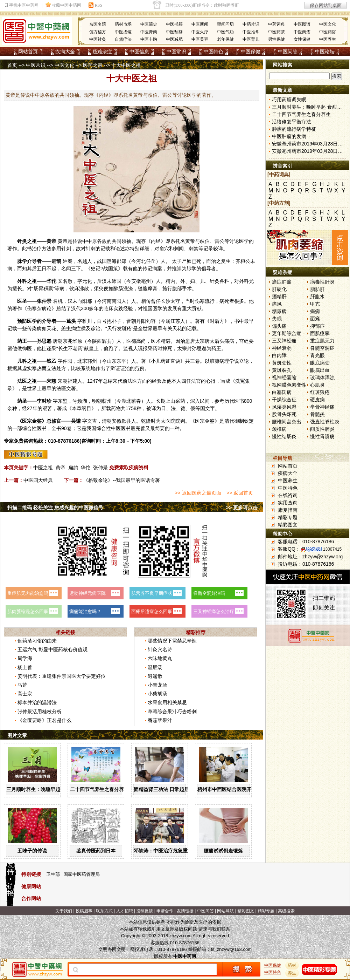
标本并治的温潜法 (37, 702)
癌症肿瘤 (282, 282)
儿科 (22, 361)
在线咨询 (288, 495)
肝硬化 (279, 289)
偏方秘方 (98, 32)
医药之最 (93, 65)
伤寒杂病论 (39, 308)
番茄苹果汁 (160, 720)
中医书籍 (174, 24)
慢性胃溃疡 (322, 436)
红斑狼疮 (320, 392)
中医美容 (200, 39)
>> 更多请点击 (242, 508)
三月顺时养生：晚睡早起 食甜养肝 (44, 789)
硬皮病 (317, 400)
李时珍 (44, 401)
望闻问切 (225, 24)
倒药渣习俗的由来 (37, 641)
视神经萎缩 (284, 377)
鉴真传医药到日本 (96, 851)
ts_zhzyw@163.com (231, 949)
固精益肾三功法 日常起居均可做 (169, 789)
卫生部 (53, 874)
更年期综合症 (287, 333)
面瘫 (315, 319)
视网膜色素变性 (289, 385)
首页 (12, 65)
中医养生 (328, 39)
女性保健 (302, 39)
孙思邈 (44, 341)
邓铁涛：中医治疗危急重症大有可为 (173, 851)
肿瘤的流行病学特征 (294, 129)
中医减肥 (174, 39)
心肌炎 (317, 385)
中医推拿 (251, 32)
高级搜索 (286, 911)
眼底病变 (320, 363)
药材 (292, 965)
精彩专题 (288, 517)
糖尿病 (279, 311)
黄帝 (51, 241)
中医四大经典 (38, 480)
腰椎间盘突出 (287, 422)
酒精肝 (279, 297)
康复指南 (288, 510)
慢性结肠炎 (284, 436)
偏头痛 (279, 326)
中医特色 (213, 52)
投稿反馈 (145, 911)
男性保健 (276, 39)
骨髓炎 (317, 414)
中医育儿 (251, 39)
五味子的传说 (32, 851)
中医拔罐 (123, 32)
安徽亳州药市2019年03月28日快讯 (310, 144)
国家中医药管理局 (82, 874)
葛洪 (71, 321)
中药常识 (251, 24)
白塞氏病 (282, 392)
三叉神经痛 (284, 341)
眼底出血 (320, 370)
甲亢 (315, 304)
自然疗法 (123, 39)
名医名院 (98, 24)
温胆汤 (155, 667)
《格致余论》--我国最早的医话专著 (122, 480)
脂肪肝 (317, 289)
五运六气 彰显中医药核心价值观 (52, 649)
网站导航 (225, 911)
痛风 (277, 304)
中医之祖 (43, 468)
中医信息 (139, 52)
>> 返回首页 (240, 493)
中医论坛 (325, 52)
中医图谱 (302, 24)
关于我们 (64, 911)
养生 (292, 973)
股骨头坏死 (284, 414)
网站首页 (28, 52)
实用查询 (288, 503)
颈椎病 (279, 429)
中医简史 (149, 24)
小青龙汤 (157, 685)
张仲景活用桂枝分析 (40, 712)
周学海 (25, 658)
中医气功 (225, 32)
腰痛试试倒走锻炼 (223, 851)
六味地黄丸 (160, 658)
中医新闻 (200, 24)
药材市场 (123, 24)
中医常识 (176, 52)
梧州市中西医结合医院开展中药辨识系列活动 (246, 789)
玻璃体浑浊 (322, 377)
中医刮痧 (174, 32)
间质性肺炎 (322, 429)
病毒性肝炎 (322, 282)
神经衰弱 (282, 348)
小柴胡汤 (157, 694)
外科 (22, 281)
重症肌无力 (322, 341)
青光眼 (317, 355)
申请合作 (165, 911)
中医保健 (251, 52)
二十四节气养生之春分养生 (99, 789)
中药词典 (276, 24)
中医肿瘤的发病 (289, 136)
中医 (116, 428)
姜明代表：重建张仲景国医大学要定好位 (62, 676)
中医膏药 (149, 32)
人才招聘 (125, 911)
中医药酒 (302, 32)
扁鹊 (56, 261)
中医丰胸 (149, 39)
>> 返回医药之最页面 (198, 493)
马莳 (22, 685)
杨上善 (25, 667)
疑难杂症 (102, 52)
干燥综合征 (284, 400)
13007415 (332, 549)
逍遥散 (155, 676)
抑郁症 (317, 326)
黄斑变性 (282, 363)
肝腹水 (317, 297)
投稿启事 (84, 911)
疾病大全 (65, 52)
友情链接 (185, 911)
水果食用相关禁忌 (167, 702)
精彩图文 (288, 525)
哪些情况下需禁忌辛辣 (172, 641)
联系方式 (104, 911)
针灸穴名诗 (160, 649)
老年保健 (225, 39)
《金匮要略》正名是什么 (44, 720)
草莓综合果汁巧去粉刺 (172, 712)
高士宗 (25, 694)
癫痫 (315, 311)
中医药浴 (328, 32)
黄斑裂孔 (282, 370)
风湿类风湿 (284, 407)
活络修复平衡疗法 (292, 122)
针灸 (22, 241)
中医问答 (288, 52)
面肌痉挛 (320, 333)
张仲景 (44, 301)
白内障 (279, 355)
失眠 (277, 319)
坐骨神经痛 (322, 407)
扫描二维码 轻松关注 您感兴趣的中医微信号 (55, 508)
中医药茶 (276, 32)
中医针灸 (98, 39)
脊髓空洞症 (322, 348)
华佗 (51, 281)
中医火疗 (200, 32)
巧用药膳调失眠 (289, 100)
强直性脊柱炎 (325, 422)
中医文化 (328, 24)
